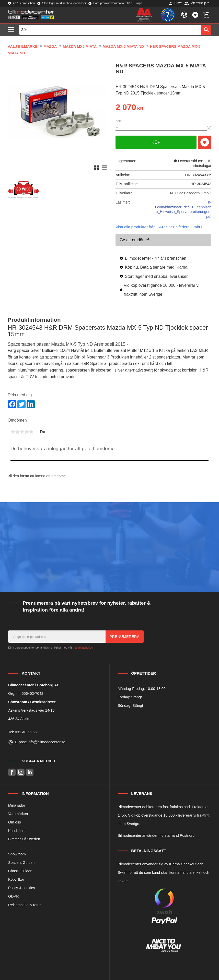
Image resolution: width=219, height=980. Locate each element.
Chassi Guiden (20, 871)
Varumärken (18, 814)
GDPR (14, 896)
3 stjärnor (22, 432)
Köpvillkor (16, 879)
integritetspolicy (83, 648)
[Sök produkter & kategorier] (110, 30)
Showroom (17, 854)
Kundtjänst (17, 831)
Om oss (15, 822)
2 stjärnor (17, 432)
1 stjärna (13, 432)
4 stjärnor (27, 432)
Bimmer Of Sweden (24, 839)
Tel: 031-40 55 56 (22, 732)
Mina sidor (17, 805)
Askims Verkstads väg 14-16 (31, 710)
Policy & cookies (22, 888)
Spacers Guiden (21, 863)
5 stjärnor (31, 432)
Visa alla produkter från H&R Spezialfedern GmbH (159, 227)
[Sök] (206, 30)
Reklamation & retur (24, 905)
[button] (12, 30)
